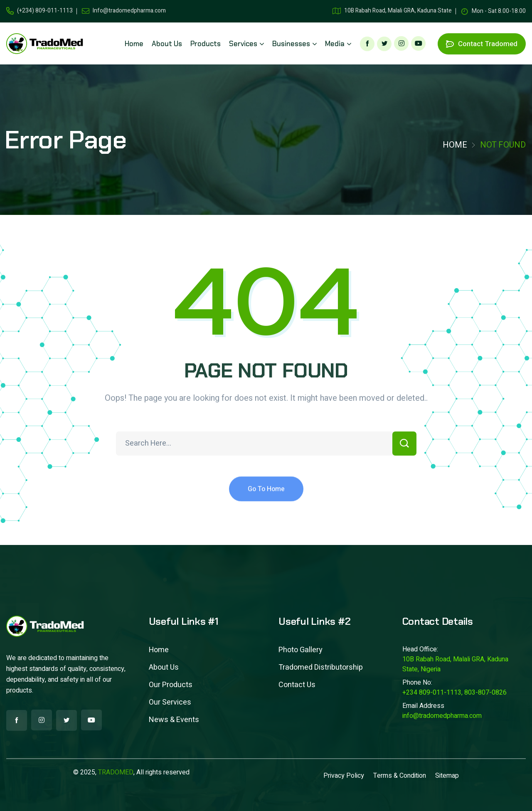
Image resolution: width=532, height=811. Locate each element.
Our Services (170, 702)
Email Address (423, 706)
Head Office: (420, 649)
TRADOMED (116, 772)
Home (455, 145)
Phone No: (417, 683)
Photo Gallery (300, 650)
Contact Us (297, 685)
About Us (164, 667)
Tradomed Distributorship (321, 667)
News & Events (174, 720)
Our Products (171, 685)
